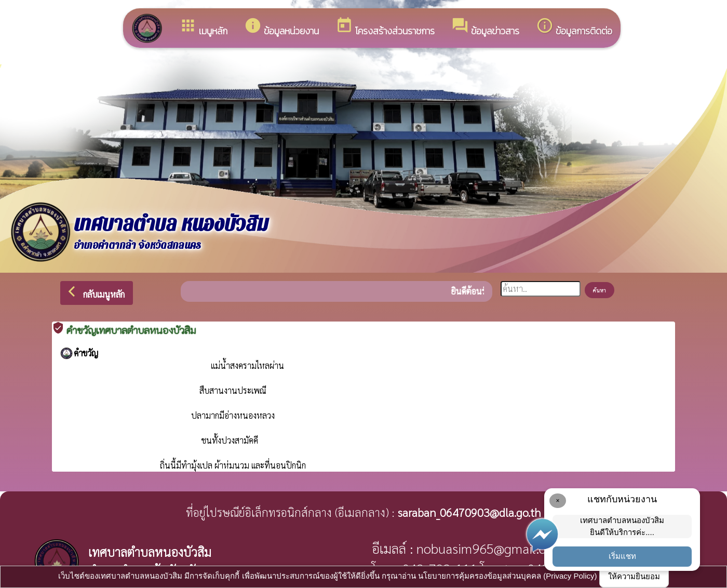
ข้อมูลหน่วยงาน (281, 27)
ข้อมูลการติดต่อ (574, 27)
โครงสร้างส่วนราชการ (385, 27)
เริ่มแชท (622, 556)
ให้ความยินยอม (634, 576)
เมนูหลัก (203, 27)
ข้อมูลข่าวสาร (485, 27)
